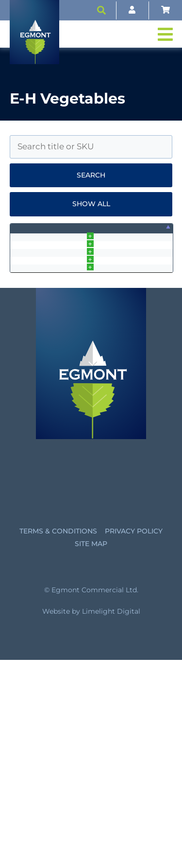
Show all (91, 204)
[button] (101, 10)
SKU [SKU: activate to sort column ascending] (92, 233)
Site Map (91, 752)
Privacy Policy (134, 739)
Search (91, 175)
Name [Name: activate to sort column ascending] (47, 233)
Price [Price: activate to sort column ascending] (143, 233)
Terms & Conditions (58, 739)
